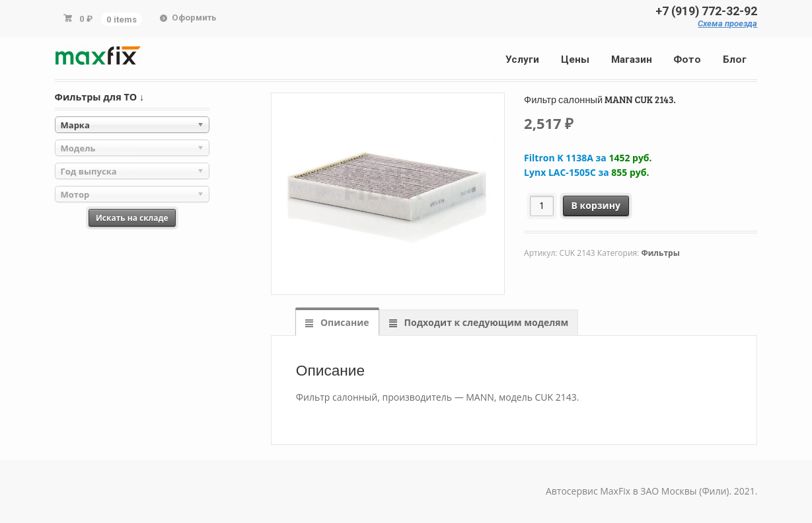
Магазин (632, 60)
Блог (735, 60)
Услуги (522, 60)
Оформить (194, 18)
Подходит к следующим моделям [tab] (485, 322)
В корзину (596, 205)
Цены (575, 60)
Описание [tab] (343, 322)
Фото (687, 60)
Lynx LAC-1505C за (586, 172)
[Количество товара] (542, 206)
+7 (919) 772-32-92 (706, 11)
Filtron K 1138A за (588, 158)
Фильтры (660, 253)
